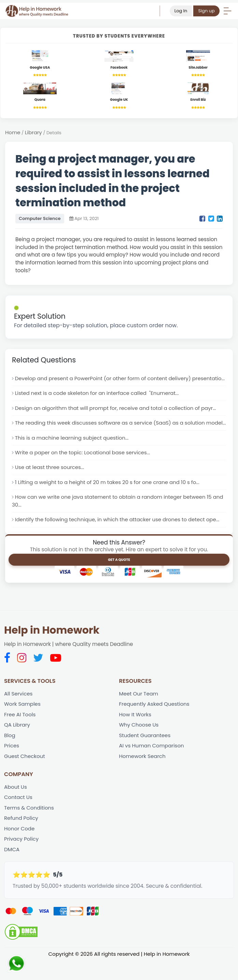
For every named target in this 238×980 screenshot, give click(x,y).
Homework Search (143, 774)
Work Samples (23, 722)
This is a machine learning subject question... (73, 454)
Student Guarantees (145, 753)
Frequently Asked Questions (155, 722)
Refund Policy (21, 837)
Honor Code (20, 847)
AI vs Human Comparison (152, 764)
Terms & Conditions (29, 826)
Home (13, 133)
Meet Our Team (139, 711)
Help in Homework (52, 648)
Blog (10, 753)
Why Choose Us (139, 743)
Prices (12, 764)
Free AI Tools (20, 732)
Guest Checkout (25, 774)
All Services (19, 711)
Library (34, 133)
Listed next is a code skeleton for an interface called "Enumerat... (98, 402)
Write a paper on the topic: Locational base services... (84, 469)
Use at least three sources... (50, 484)
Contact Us (18, 816)
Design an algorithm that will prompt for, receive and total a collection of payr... (117, 417)
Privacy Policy (22, 858)
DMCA (12, 868)
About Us (16, 805)
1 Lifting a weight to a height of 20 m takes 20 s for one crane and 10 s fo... (109, 499)
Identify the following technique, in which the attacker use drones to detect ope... (119, 537)
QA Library (17, 743)
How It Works (136, 732)
